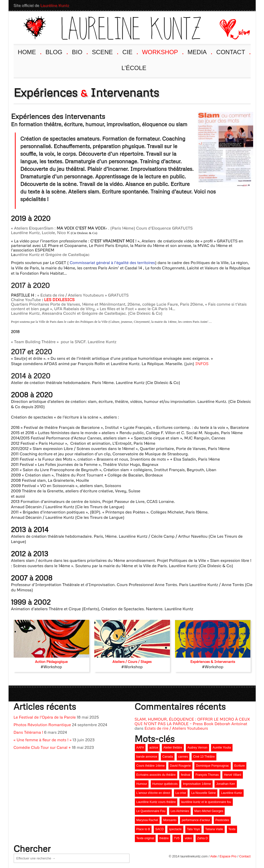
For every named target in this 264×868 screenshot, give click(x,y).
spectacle (175, 829)
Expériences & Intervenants (213, 662)
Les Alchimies (180, 811)
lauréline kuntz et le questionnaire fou (206, 802)
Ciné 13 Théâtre (204, 757)
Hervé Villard (232, 775)
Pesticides (222, 820)
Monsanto (170, 820)
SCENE (105, 52)
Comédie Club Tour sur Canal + (42, 747)
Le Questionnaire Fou (151, 811)
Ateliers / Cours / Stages (132, 662)
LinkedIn (237, 5)
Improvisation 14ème (197, 784)
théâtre (164, 838)
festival (185, 775)
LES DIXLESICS (59, 300)
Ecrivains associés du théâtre (156, 775)
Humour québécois (165, 784)
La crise (181, 793)
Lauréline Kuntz (55, 5)
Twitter (246, 5)
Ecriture (239, 766)
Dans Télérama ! (28, 732)
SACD (159, 829)
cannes (183, 757)
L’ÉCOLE (134, 68)
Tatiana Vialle (214, 829)
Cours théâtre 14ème (151, 766)
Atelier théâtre (173, 748)
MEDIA (200, 52)
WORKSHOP (162, 52)
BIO (80, 52)
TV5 (177, 838)
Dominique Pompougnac (212, 766)
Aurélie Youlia (222, 748)
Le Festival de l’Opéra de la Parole (45, 717)
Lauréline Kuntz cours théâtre (156, 802)
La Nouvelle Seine (203, 793)
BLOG (56, 52)
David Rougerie (180, 766)
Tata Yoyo (193, 829)
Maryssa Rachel (147, 820)
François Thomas (207, 775)
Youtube (219, 5)
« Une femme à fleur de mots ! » (43, 740)
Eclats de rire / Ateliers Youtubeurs (176, 728)
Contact (245, 856)
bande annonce (147, 757)
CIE (130, 52)
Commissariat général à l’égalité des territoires (112, 263)
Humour (142, 784)
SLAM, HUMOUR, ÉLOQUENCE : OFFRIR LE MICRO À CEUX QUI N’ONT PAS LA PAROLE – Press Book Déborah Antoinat (192, 721)
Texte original (145, 838)
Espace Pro (228, 856)
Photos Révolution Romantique (42, 725)
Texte (232, 829)
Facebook (228, 5)
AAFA (140, 748)
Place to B (143, 829)
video (188, 838)
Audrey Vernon (197, 748)
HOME (29, 52)
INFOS (202, 364)
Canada (168, 757)
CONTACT (233, 52)
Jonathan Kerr (226, 784)
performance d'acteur (196, 820)
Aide (214, 856)
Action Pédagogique (51, 662)
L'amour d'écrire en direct (153, 793)
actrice (154, 748)
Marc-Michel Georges (209, 811)
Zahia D (202, 838)
